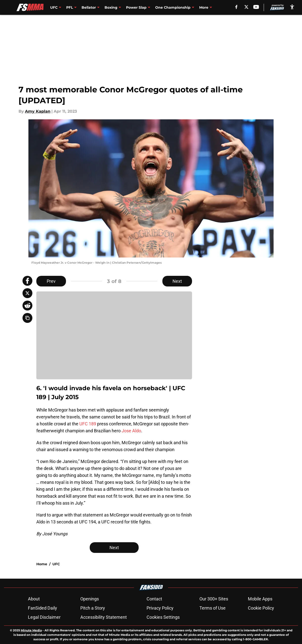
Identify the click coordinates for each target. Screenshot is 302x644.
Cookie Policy (261, 608)
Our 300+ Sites (214, 599)
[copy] (27, 318)
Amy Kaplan (38, 111)
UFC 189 (88, 424)
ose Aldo (133, 431)
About (34, 599)
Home (42, 564)
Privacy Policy (160, 608)
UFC (56, 564)
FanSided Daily (43, 608)
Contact (154, 599)
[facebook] (236, 7)
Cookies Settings (163, 617)
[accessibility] (292, 7)
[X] (246, 7)
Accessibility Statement (104, 617)
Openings (90, 599)
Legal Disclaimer (44, 617)
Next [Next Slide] (177, 281)
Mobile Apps (260, 599)
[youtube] (256, 7)
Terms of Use (213, 608)
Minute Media (31, 630)
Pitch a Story (93, 608)
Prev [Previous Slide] (51, 281)
